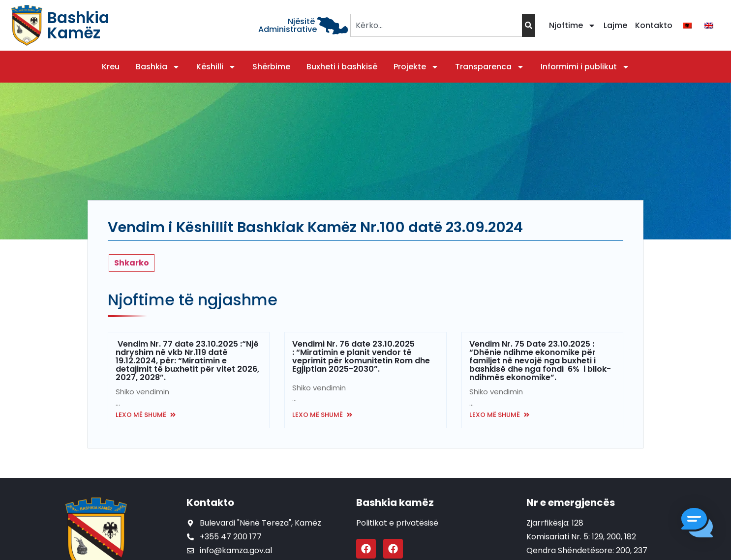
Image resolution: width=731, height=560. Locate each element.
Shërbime (271, 67)
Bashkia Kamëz (78, 25)
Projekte (416, 67)
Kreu (111, 67)
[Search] (529, 25)
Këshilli (216, 67)
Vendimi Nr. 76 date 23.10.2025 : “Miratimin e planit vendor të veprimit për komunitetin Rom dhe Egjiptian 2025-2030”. (361, 356)
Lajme (615, 25)
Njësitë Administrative (288, 25)
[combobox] (436, 25)
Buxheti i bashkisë (342, 67)
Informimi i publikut (585, 67)
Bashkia (158, 67)
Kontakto (654, 25)
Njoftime (572, 26)
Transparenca (490, 67)
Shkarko (132, 263)
